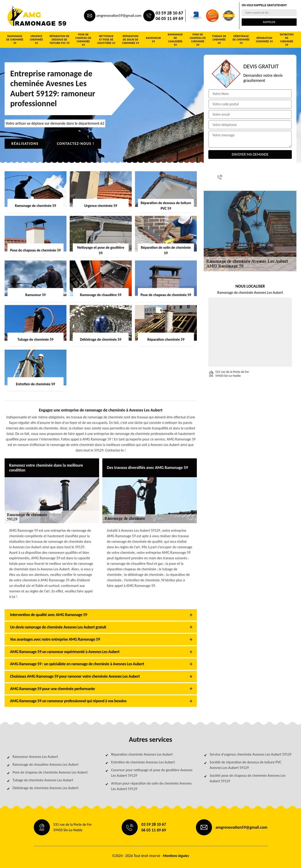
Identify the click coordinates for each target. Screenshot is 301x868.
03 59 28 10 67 (169, 13)
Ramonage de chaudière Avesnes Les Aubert (46, 764)
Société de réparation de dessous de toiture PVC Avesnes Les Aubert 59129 (246, 765)
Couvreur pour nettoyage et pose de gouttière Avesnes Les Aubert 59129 (152, 773)
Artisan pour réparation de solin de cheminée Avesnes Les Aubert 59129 (151, 786)
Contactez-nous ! (76, 144)
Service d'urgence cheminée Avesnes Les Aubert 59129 (251, 754)
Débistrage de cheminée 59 (241, 40)
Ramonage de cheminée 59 (15, 40)
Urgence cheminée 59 (36, 40)
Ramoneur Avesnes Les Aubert (35, 757)
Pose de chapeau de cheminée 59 (83, 40)
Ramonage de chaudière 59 (175, 40)
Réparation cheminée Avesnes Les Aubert (142, 754)
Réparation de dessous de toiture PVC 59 (60, 40)
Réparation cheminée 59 (264, 40)
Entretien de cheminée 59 (287, 40)
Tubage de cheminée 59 (219, 40)
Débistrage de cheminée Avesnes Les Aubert (46, 788)
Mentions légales (176, 856)
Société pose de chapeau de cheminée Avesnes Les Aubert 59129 (248, 778)
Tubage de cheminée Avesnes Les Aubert (43, 780)
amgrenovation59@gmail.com (119, 16)
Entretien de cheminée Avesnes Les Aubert (143, 762)
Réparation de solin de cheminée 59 (130, 40)
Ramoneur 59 (153, 40)
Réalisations (25, 144)
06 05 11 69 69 (169, 18)
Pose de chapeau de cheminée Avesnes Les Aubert (50, 772)
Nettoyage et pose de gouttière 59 (106, 40)
